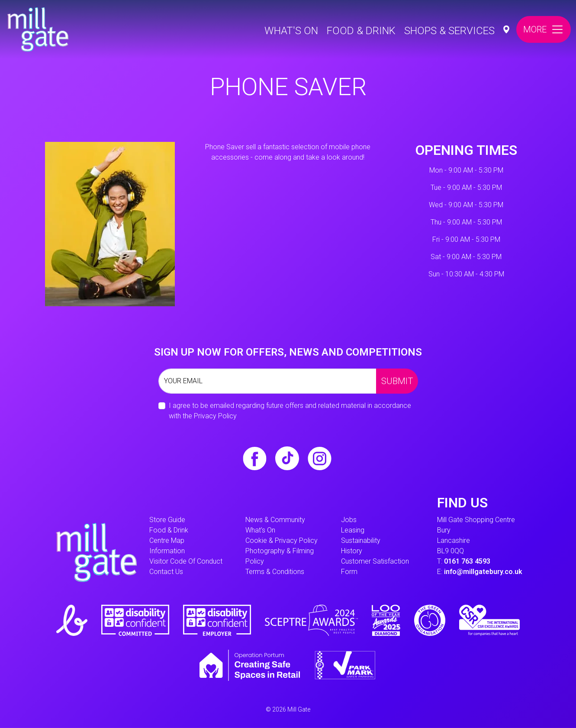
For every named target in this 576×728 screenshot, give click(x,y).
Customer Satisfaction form (375, 566)
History (352, 551)
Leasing (353, 530)
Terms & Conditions (275, 572)
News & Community (275, 520)
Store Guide (167, 520)
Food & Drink (361, 31)
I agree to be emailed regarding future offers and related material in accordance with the (290, 411)
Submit (397, 381)
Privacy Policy (215, 416)
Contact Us (166, 572)
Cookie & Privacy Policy (282, 540)
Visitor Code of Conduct (186, 561)
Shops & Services (449, 31)
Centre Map (167, 540)
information (167, 551)
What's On (291, 31)
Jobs (349, 520)
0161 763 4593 (467, 561)
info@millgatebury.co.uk (483, 572)
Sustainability (361, 540)
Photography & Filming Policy (280, 556)
